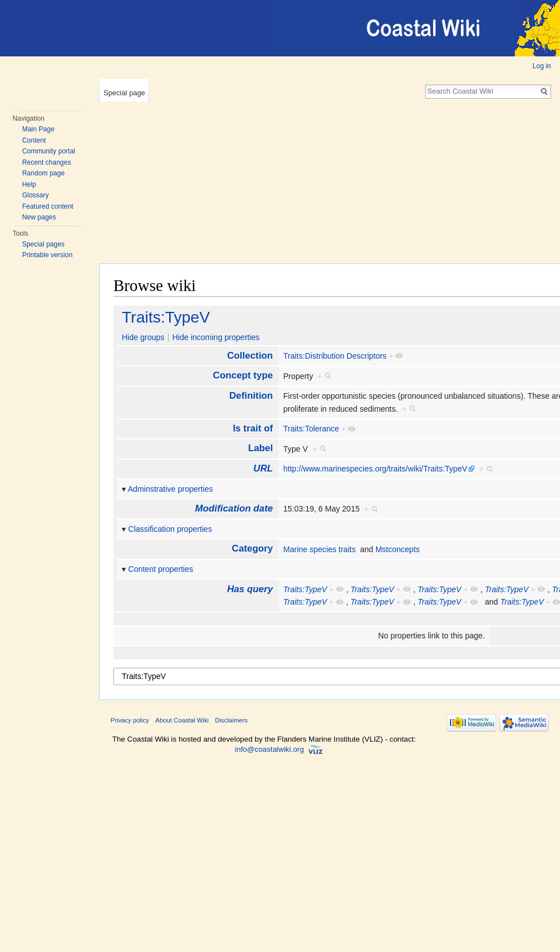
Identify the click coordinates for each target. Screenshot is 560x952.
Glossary (35, 195)
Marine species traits (319, 549)
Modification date (234, 508)
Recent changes (47, 162)
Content (34, 140)
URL (263, 468)
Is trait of (253, 428)
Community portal (48, 151)
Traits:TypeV (166, 317)
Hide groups (143, 337)
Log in (542, 66)
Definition (251, 396)
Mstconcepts (398, 549)
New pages (39, 217)
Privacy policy (130, 720)
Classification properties (170, 529)
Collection (250, 356)
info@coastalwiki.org (270, 749)
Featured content (48, 206)
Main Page (38, 129)
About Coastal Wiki (182, 720)
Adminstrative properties (171, 489)
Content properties (160, 569)
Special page (124, 93)
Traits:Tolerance (311, 429)
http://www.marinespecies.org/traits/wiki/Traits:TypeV (375, 469)
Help (29, 184)
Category (252, 548)
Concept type (243, 375)
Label (261, 448)
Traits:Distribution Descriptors (335, 356)
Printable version (47, 255)
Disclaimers (231, 720)
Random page (43, 173)
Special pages (43, 244)
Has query (250, 589)
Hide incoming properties (216, 337)
